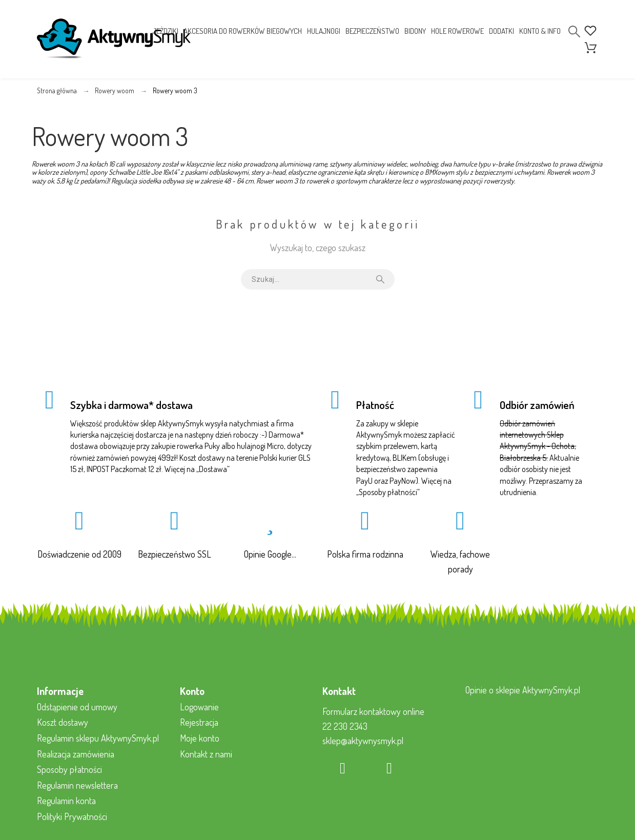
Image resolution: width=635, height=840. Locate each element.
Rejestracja (199, 722)
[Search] (574, 32)
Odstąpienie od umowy (77, 707)
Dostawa (213, 469)
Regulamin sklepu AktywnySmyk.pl (98, 738)
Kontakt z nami (206, 754)
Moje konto (200, 738)
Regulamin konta (66, 801)
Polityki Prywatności (72, 816)
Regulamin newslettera (77, 785)
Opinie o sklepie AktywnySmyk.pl (523, 690)
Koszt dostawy (63, 722)
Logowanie (199, 707)
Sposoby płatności (388, 492)
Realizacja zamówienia (76, 754)
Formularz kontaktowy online (373, 711)
